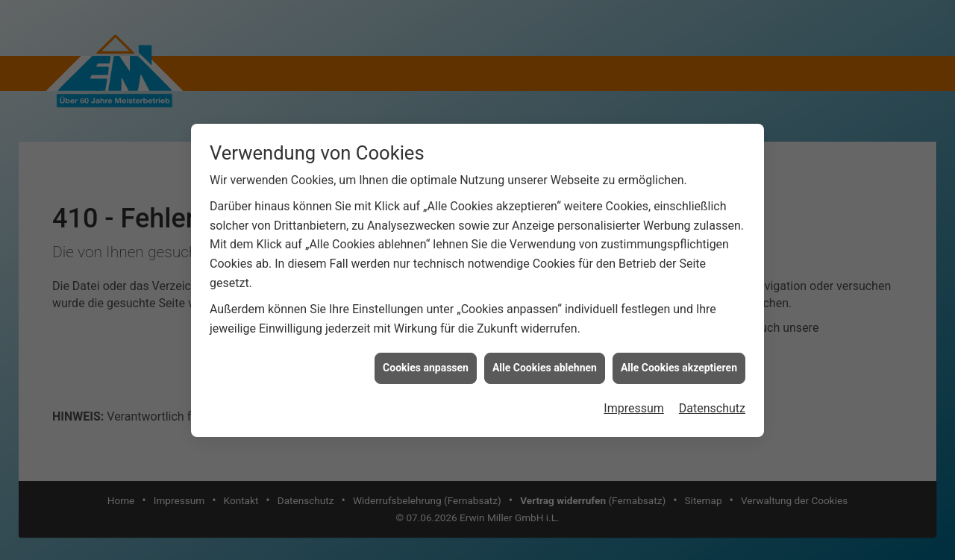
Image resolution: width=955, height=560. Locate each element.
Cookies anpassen (426, 368)
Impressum (634, 408)
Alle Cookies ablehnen (545, 368)
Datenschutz (712, 408)
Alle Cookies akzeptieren (679, 368)
